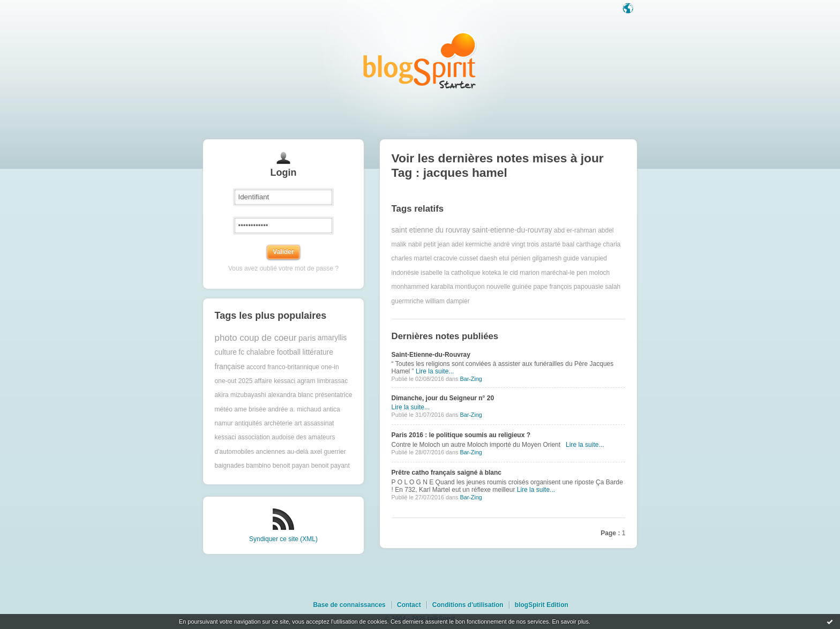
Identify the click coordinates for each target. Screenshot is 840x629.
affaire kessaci (275, 381)
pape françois (552, 287)
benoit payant (331, 466)
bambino (258, 466)
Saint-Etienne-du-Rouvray (431, 355)
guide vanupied (585, 258)
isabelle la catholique (450, 273)
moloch (600, 273)
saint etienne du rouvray (431, 230)
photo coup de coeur (256, 338)
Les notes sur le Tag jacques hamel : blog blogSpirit (420, 60)
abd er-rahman (575, 230)
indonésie (405, 273)
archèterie (278, 423)
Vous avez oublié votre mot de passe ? (283, 268)
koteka (492, 273)
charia (612, 244)
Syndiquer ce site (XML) (283, 539)
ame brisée (250, 409)
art (298, 423)
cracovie (445, 258)
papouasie (588, 287)
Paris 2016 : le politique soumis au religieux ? (461, 435)
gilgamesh (547, 258)
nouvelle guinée (509, 287)
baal (568, 244)
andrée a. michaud (294, 409)
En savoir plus (570, 621)
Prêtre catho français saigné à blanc (447, 473)
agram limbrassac (323, 381)
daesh (488, 258)
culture (226, 352)
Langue (629, 9)
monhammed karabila (422, 287)
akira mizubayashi (241, 395)
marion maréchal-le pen (553, 273)
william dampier (448, 301)
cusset (468, 258)
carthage (589, 244)
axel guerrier (328, 452)
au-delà (298, 452)
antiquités (248, 423)
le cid (511, 273)
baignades (230, 466)
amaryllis (332, 338)
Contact (409, 605)
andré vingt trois (516, 244)
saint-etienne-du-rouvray (512, 230)
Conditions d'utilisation (468, 605)
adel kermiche (472, 244)
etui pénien (515, 258)
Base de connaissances (349, 605)
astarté (550, 244)
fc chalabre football (269, 352)
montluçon (470, 287)
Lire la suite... (435, 371)
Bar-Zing (471, 379)
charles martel (412, 258)
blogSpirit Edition (542, 605)
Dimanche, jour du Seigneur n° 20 (443, 398)
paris (307, 338)
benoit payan (291, 466)
